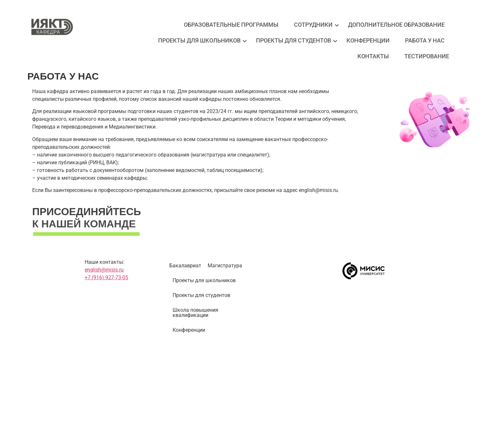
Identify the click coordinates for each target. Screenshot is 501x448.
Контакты (373, 56)
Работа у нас (425, 40)
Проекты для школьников (201, 40)
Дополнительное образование (396, 25)
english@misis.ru (104, 270)
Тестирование (427, 56)
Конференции (368, 40)
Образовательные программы (231, 25)
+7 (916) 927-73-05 (106, 277)
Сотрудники (315, 25)
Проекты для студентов (295, 40)
